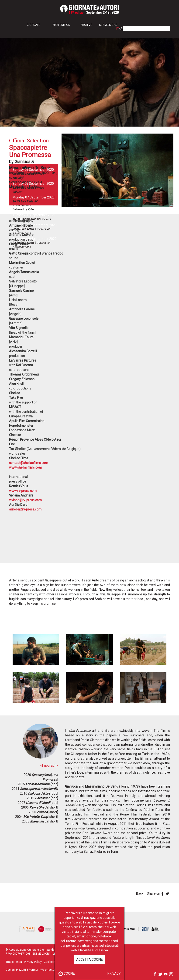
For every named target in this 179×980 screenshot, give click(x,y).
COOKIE (67, 973)
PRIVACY (114, 973)
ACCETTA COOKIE (89, 960)
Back (140, 893)
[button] (36, 25)
